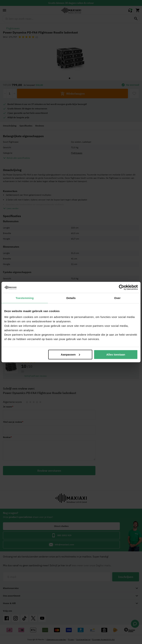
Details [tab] (71, 298)
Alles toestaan (116, 354)
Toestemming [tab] (25, 298)
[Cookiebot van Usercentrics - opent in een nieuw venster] (122, 287)
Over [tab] (117, 298)
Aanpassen (70, 354)
